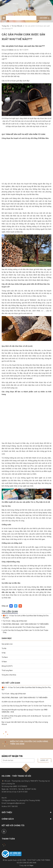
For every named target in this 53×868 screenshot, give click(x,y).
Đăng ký (16, 3)
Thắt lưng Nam (7, 670)
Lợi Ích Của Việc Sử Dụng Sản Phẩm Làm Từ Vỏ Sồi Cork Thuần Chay (26, 706)
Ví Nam (4, 662)
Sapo (31, 865)
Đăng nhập (6, 3)
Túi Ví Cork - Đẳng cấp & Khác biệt (15, 621)
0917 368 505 (13, 806)
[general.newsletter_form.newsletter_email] (18, 760)
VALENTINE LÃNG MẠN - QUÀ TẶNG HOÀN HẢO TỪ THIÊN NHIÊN (26, 624)
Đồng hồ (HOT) (7, 666)
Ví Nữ (4, 653)
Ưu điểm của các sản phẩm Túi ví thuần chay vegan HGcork (24, 627)
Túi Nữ (4, 648)
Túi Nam (5, 657)
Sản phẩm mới (7, 644)
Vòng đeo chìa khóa (9, 675)
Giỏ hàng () (44, 18)
